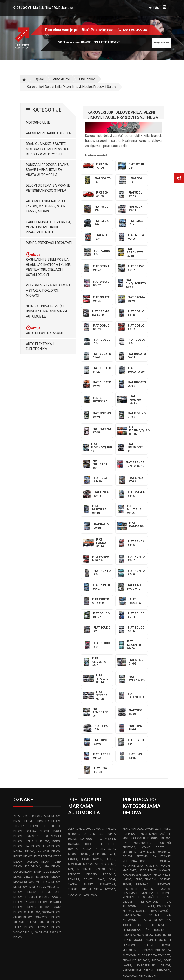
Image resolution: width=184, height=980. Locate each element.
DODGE (90, 681)
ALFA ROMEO (76, 666)
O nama (75, 43)
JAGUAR (84, 691)
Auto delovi (61, 79)
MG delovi (21, 724)
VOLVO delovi (23, 769)
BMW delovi (23, 658)
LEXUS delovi (23, 714)
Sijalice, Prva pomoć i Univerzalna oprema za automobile (47, 311)
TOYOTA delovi (49, 764)
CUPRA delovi (38, 668)
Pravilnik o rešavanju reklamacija (146, 854)
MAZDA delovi (24, 719)
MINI (71, 706)
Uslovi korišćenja (135, 844)
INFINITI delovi (23, 693)
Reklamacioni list (135, 864)
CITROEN (74, 671)
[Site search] (161, 43)
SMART (88, 721)
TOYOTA (110, 726)
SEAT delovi (32, 749)
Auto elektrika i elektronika (40, 346)
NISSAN (100, 706)
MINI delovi (37, 724)
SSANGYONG (107, 721)
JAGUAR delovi (39, 698)
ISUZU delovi (43, 693)
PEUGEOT (74, 711)
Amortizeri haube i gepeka (48, 133)
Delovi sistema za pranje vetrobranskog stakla (48, 188)
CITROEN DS (93, 671)
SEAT (112, 716)
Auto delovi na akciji (44, 330)
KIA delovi (33, 703)
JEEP (95, 691)
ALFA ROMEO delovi (28, 653)
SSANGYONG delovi (48, 754)
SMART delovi (23, 754)
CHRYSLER (109, 666)
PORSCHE (109, 711)
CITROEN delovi (26, 663)
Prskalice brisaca (136, 797)
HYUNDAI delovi (49, 688)
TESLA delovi (24, 764)
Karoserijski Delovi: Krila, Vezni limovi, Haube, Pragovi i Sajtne (72, 87)
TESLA (98, 726)
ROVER (88, 716)
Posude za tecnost (156, 792)
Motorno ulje (38, 122)
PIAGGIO (92, 711)
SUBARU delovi (25, 759)
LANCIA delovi (23, 709)
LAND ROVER (92, 696)
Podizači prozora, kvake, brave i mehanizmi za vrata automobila (47, 170)
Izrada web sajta (60, 961)
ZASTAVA (90, 732)
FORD (112, 681)
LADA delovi (52, 703)
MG (113, 701)
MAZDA (88, 701)
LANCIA (73, 696)
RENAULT (74, 716)
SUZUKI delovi (50, 759)
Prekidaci (163, 807)
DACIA (72, 676)
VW (81, 732)
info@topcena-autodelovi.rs (39, 901)
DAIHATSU (74, 681)
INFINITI (100, 686)
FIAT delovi (87, 79)
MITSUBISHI (84, 706)
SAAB (101, 716)
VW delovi (41, 769)
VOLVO (72, 732)
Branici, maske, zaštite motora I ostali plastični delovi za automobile (48, 149)
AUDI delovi (52, 653)
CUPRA (111, 671)
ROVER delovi (38, 744)
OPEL (112, 706)
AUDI (89, 666)
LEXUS (111, 696)
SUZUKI (86, 726)
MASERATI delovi (48, 714)
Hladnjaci (130, 813)
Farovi (157, 797)
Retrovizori (147, 813)
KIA (104, 691)
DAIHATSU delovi (38, 678)
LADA (112, 691)
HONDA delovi (24, 688)
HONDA (73, 686)
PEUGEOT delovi (37, 734)
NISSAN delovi (39, 729)
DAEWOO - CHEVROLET (98, 676)
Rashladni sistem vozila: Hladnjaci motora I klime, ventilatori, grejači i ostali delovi (48, 264)
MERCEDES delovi (48, 719)
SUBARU (73, 726)
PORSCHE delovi (36, 739)
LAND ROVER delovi (47, 709)
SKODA (72, 721)
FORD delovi (52, 683)
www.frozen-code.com (33, 911)
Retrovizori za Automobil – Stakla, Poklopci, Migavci (48, 290)
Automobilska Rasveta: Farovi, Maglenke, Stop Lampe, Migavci (46, 206)
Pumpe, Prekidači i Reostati (49, 243)
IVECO (72, 691)
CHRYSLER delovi (48, 658)
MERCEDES (102, 701)
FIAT (101, 681)
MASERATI (74, 701)
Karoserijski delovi (154, 802)
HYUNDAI (86, 686)
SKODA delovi (51, 749)
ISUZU (111, 686)
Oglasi (39, 79)
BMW (97, 666)
